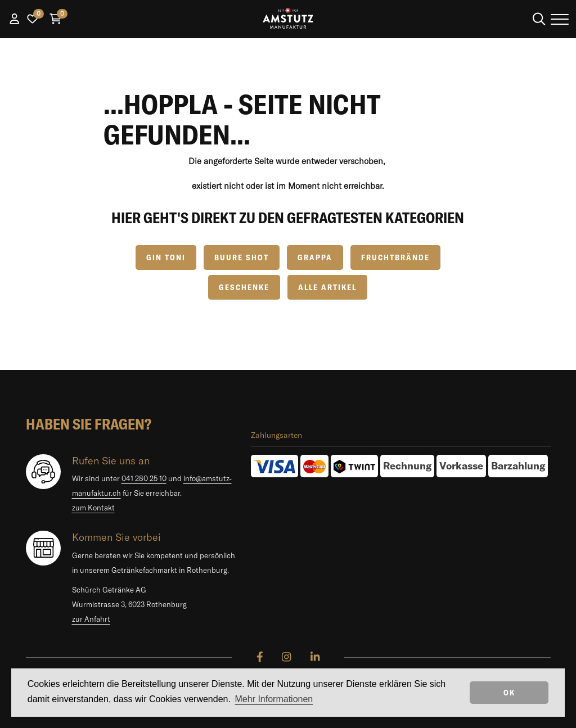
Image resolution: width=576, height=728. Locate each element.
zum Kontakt (93, 508)
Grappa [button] (315, 257)
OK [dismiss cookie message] (509, 693)
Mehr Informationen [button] (274, 699)
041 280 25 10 (144, 478)
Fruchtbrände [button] (395, 257)
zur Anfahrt (91, 619)
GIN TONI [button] (166, 257)
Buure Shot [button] (242, 257)
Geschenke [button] (244, 287)
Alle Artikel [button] (327, 287)
